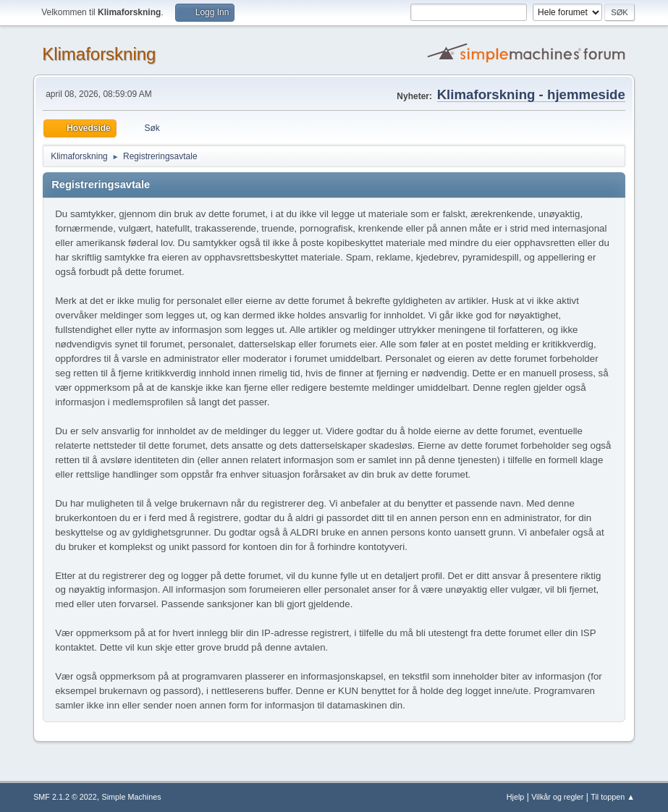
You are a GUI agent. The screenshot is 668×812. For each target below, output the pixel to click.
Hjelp (516, 797)
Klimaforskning (99, 54)
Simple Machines (131, 797)
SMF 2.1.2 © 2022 (65, 797)
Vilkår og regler (557, 797)
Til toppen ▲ (613, 797)
